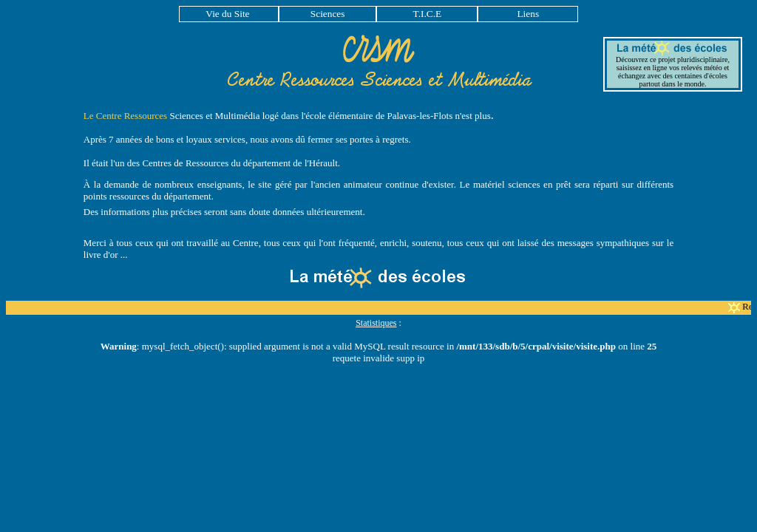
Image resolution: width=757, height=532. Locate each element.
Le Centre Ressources (125, 116)
